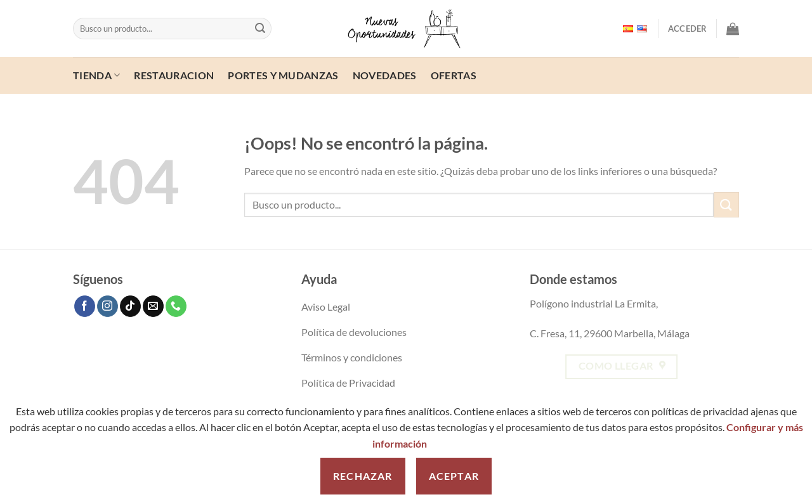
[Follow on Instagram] (108, 306)
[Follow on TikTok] (130, 306)
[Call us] (176, 306)
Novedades (385, 75)
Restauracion (174, 75)
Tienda (96, 75)
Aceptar (454, 476)
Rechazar (363, 476)
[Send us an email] (153, 306)
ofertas (454, 75)
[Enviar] (260, 29)
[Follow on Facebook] (85, 306)
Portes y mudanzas (283, 75)
